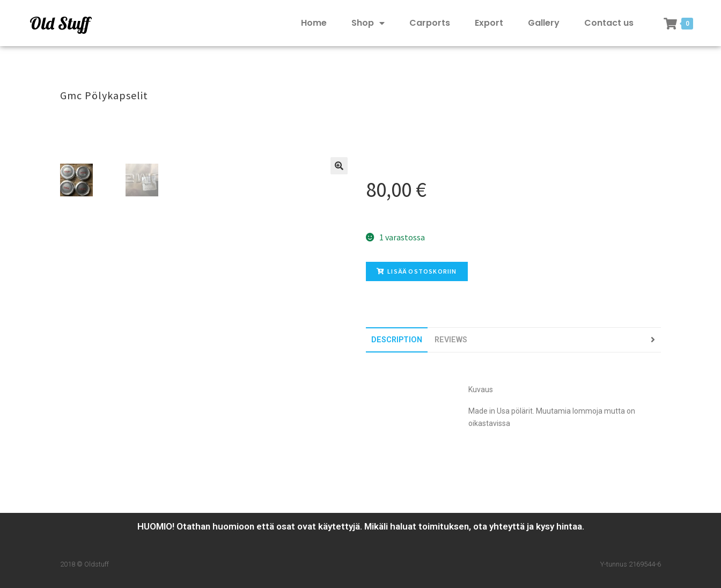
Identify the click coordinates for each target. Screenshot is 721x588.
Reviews (451, 340)
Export (489, 23)
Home (314, 23)
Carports (430, 23)
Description (397, 340)
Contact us (609, 23)
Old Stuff (60, 23)
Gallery (544, 23)
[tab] (397, 340)
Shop (368, 23)
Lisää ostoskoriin (417, 271)
